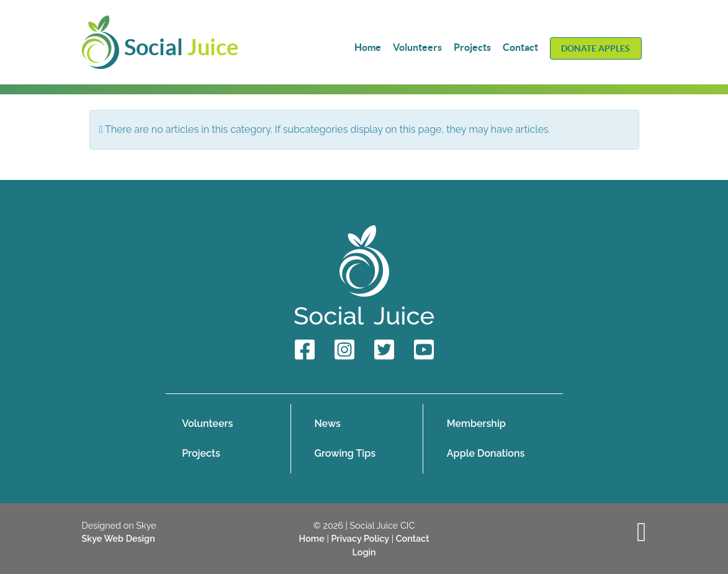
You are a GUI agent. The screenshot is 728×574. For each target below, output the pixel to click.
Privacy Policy (360, 538)
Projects (201, 453)
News (327, 424)
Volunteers (207, 424)
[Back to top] (642, 538)
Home (312, 538)
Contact (413, 538)
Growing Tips (345, 453)
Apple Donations (486, 453)
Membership (476, 424)
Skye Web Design (119, 538)
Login (364, 552)
